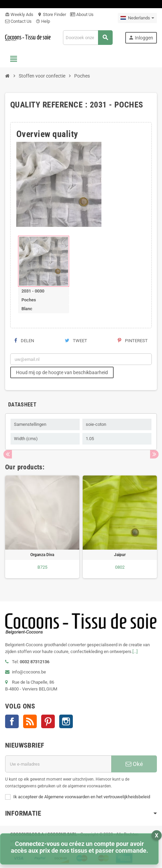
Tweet (76, 341)
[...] (135, 652)
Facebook (12, 721)
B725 (42, 567)
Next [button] (154, 454)
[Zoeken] (88, 38)
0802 (120, 567)
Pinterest (133, 341)
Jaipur (120, 555)
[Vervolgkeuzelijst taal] (137, 18)
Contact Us (18, 21)
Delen (24, 341)
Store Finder (52, 14)
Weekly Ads (19, 14)
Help (43, 21)
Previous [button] (8, 454)
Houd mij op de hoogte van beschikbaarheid (62, 372)
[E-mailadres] (58, 764)
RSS (30, 721)
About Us (82, 14)
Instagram (66, 721)
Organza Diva (42, 555)
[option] (42, 527)
